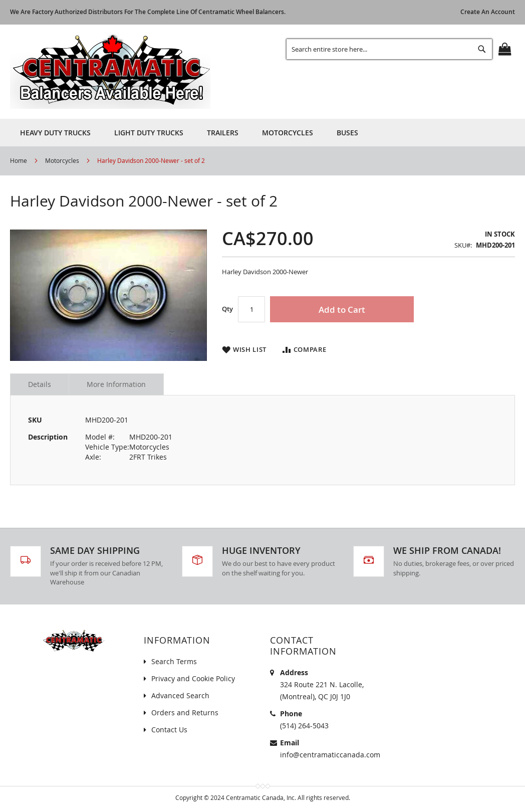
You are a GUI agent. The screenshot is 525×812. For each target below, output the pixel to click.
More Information (116, 384)
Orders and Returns (185, 713)
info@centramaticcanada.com (330, 755)
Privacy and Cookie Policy (193, 678)
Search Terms (174, 661)
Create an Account (488, 12)
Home (19, 160)
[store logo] (110, 72)
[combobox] (389, 49)
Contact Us (169, 730)
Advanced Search (180, 695)
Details (40, 384)
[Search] (482, 49)
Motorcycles (62, 160)
